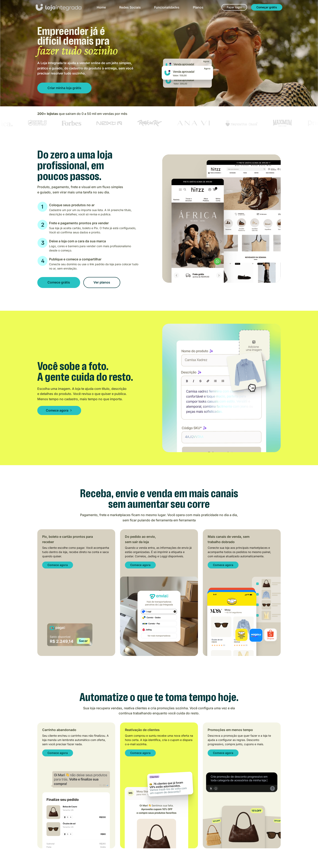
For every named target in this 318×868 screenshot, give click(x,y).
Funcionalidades (167, 7)
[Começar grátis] (267, 7)
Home (101, 7)
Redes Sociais (130, 7)
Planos (198, 7)
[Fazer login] (234, 7)
